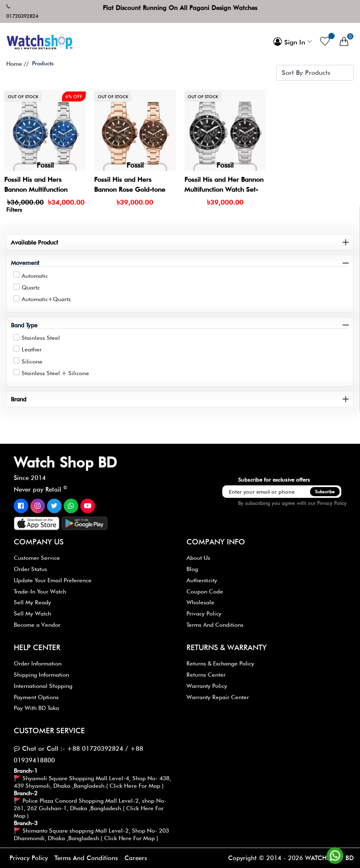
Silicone (32, 361)
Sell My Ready (32, 602)
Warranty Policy (207, 686)
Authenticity (202, 580)
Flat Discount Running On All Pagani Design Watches (180, 8)
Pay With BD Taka (36, 708)
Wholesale (200, 602)
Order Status (30, 569)
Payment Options (36, 697)
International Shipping (43, 686)
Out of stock (23, 96)
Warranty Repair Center (218, 697)
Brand (19, 399)
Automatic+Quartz (46, 299)
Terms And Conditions (215, 625)
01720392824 (22, 16)
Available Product (34, 242)
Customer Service (37, 558)
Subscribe (325, 492)
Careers (136, 858)
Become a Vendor (37, 625)
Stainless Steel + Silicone (55, 373)
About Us (198, 558)
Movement (25, 263)
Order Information (38, 663)
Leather (32, 349)
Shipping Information (41, 675)
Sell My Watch (32, 613)
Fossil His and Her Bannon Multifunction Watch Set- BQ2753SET (224, 189)
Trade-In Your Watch (40, 591)
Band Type (24, 325)
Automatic (35, 276)
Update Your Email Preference (53, 580)
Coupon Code (205, 591)
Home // (17, 64)
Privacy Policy (332, 503)
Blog (192, 569)
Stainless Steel (41, 338)
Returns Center (206, 675)
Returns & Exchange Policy (220, 663)
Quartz (31, 287)
